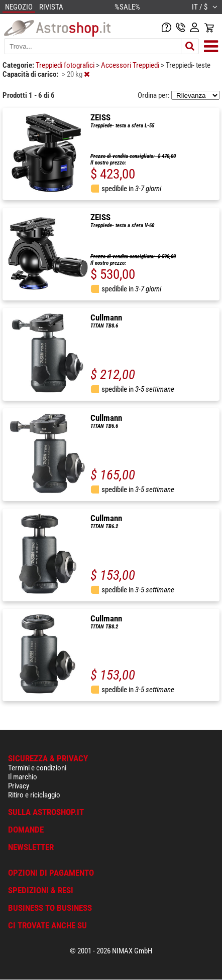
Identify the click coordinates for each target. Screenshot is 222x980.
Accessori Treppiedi (131, 65)
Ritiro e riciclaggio (34, 795)
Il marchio (23, 777)
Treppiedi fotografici (66, 65)
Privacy (19, 786)
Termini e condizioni (37, 768)
